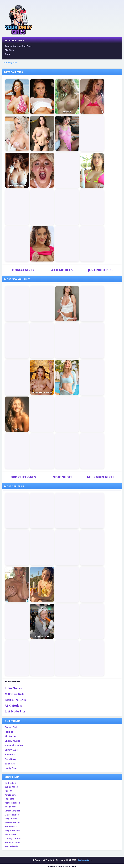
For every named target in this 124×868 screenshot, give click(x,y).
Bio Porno (10, 736)
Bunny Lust (11, 750)
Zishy (7, 54)
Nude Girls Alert (14, 745)
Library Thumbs (13, 839)
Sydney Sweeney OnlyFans (18, 46)
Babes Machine (12, 843)
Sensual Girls (11, 846)
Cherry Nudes (13, 741)
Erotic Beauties (13, 823)
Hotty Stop (11, 768)
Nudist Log (10, 783)
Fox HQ (8, 791)
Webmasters (85, 860)
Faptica (9, 732)
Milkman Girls (101, 477)
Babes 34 (10, 764)
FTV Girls (9, 50)
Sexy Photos (11, 819)
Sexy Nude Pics (12, 831)
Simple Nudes (12, 815)
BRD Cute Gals (23, 477)
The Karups (10, 835)
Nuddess (10, 755)
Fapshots (9, 799)
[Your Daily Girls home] (19, 19)
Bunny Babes (11, 787)
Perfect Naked (12, 803)
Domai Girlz (23, 270)
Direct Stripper (12, 811)
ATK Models (62, 270)
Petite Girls (11, 795)
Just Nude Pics (101, 270)
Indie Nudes (62, 477)
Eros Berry (11, 759)
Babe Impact (11, 827)
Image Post (10, 807)
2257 (74, 866)
